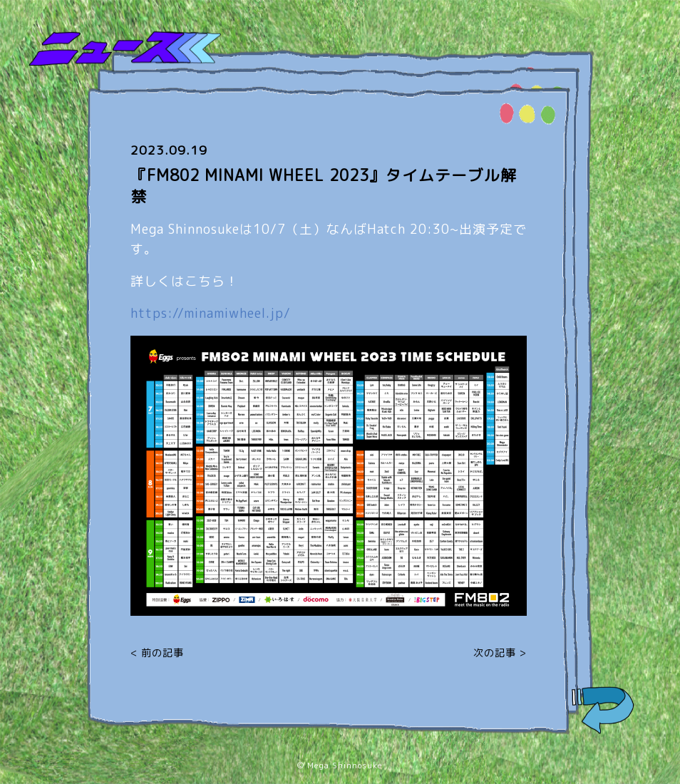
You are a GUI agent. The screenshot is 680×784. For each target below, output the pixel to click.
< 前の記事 (157, 653)
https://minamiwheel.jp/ (211, 313)
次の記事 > (500, 653)
